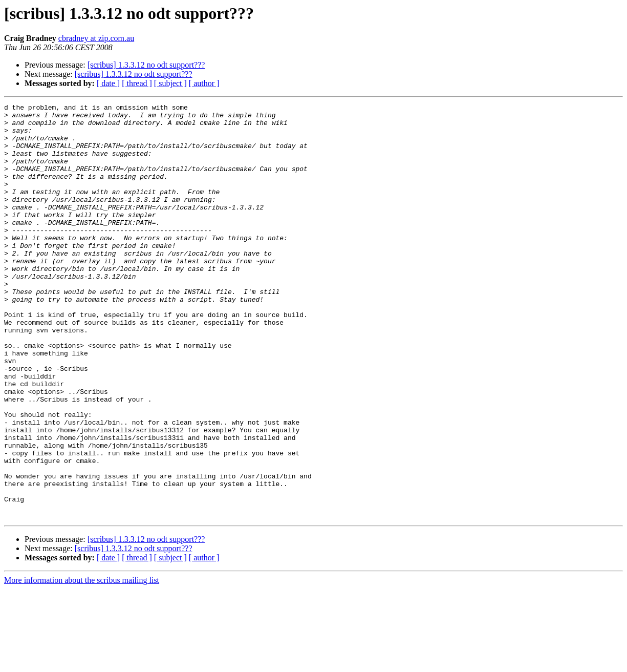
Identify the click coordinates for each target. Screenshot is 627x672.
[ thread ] (137, 83)
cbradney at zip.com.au (96, 38)
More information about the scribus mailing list (82, 663)
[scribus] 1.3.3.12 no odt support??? (146, 65)
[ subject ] (170, 83)
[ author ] (204, 83)
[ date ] (108, 83)
